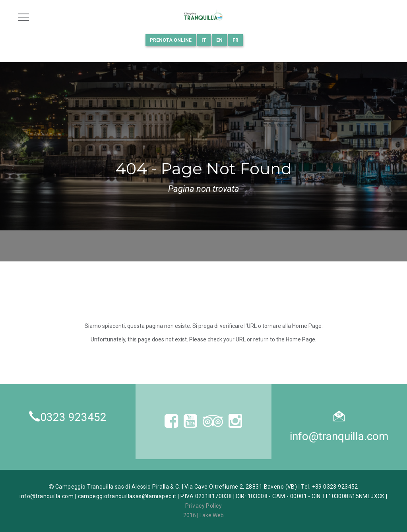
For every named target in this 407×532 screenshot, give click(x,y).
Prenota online (171, 40)
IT (204, 40)
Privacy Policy (203, 506)
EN (219, 40)
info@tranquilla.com (339, 436)
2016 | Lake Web (203, 515)
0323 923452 (73, 417)
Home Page (307, 326)
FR (235, 40)
